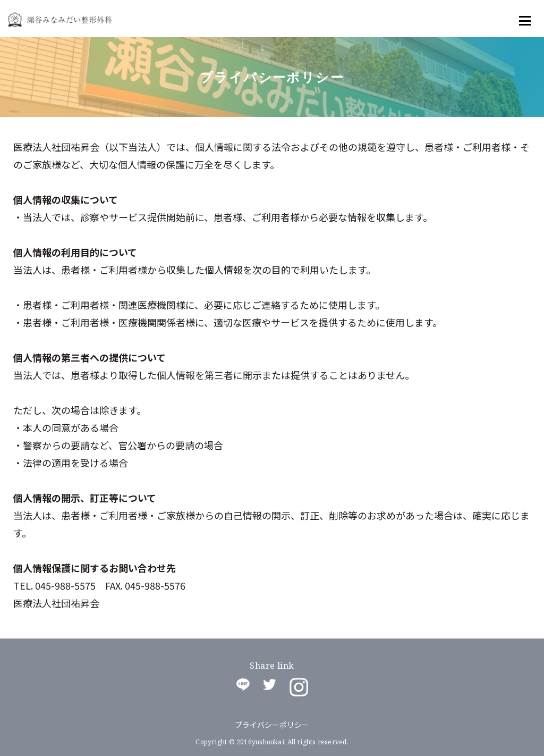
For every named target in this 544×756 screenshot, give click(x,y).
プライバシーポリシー (272, 725)
